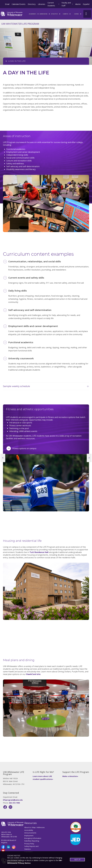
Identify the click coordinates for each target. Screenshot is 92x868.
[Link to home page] (12, 14)
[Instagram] (10, 807)
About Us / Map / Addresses (34, 827)
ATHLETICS (56, 14)
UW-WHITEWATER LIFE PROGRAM (20, 24)
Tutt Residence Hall (39, 552)
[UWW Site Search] (87, 14)
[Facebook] (5, 807)
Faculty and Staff (66, 4)
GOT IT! (77, 860)
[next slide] (89, 458)
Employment (29, 836)
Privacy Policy (29, 844)
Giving (78, 14)
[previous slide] (3, 458)
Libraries (42, 4)
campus (67, 14)
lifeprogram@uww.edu (13, 800)
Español (86, 4)
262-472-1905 (14, 803)
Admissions (45, 14)
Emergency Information (33, 838)
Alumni (78, 4)
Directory (32, 4)
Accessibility (29, 830)
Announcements (30, 833)
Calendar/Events (19, 4)
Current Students (51, 4)
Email (7, 4)
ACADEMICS (34, 14)
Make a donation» (70, 776)
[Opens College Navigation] (46, 61)
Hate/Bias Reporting (32, 841)
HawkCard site (33, 674)
